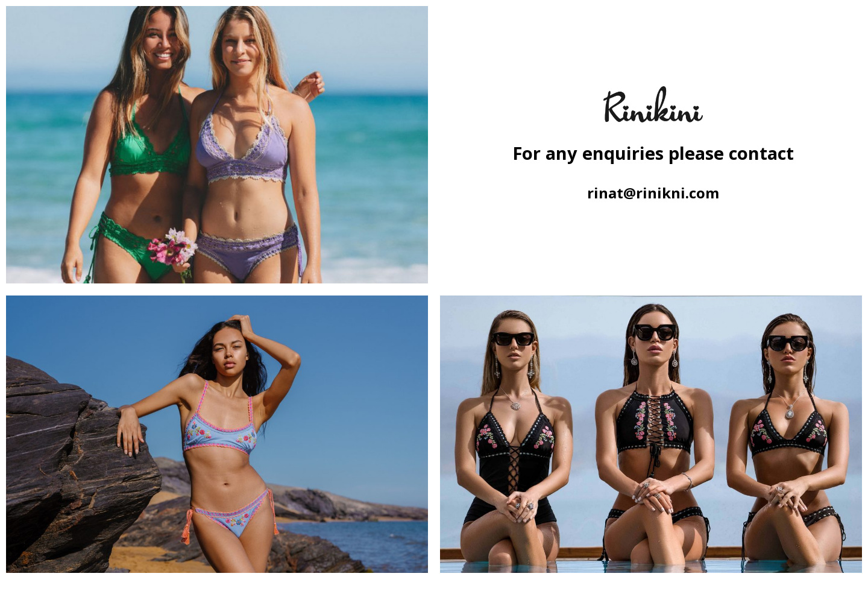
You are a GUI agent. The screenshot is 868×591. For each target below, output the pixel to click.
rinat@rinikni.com (653, 193)
